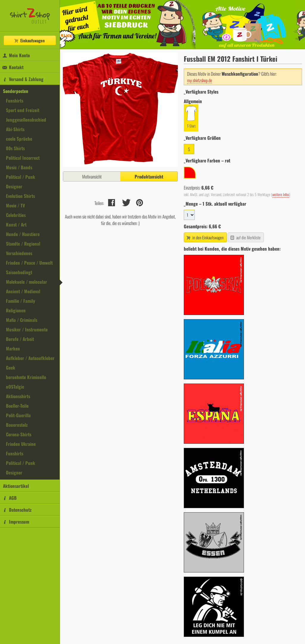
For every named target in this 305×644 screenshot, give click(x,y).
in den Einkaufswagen (205, 237)
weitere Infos (281, 194)
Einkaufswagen (29, 40)
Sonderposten (16, 91)
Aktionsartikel (16, 486)
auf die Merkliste (245, 237)
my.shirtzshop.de (200, 80)
